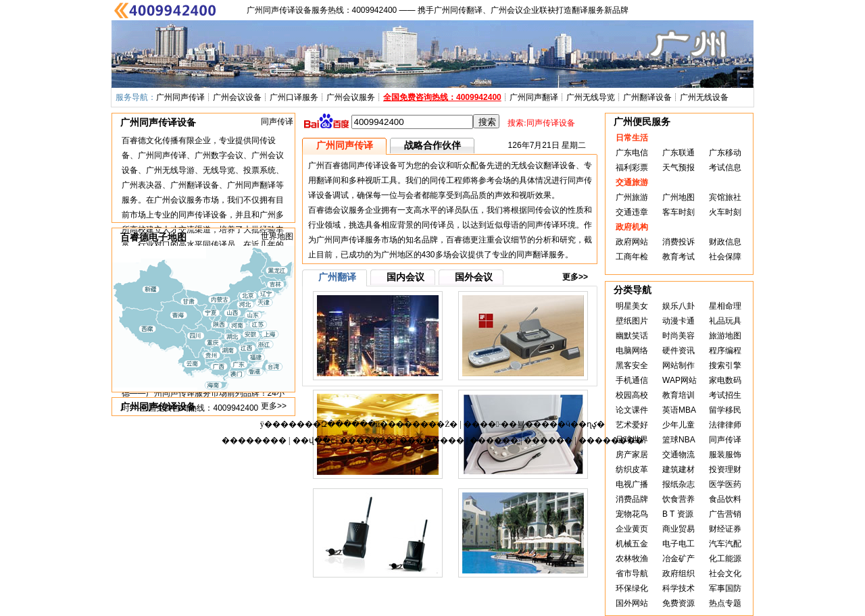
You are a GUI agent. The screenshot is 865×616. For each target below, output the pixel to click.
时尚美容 (678, 336)
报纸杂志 (678, 484)
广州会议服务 (351, 97)
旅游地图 (725, 336)
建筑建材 (678, 469)
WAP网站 (679, 380)
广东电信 (632, 153)
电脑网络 (632, 351)
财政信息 (725, 242)
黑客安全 (632, 365)
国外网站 (632, 603)
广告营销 (725, 514)
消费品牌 (632, 499)
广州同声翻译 (534, 97)
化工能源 (725, 559)
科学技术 (678, 588)
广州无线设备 (704, 97)
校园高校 (632, 395)
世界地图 (277, 236)
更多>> (274, 406)
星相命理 (725, 306)
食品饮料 (725, 499)
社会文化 (725, 573)
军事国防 (725, 588)
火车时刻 (725, 212)
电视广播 (632, 484)
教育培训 (678, 395)
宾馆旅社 (725, 197)
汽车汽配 (725, 544)
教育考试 (678, 257)
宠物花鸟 (632, 514)
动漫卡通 (678, 321)
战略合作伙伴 (432, 145)
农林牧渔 (632, 559)
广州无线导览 (591, 97)
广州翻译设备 (647, 97)
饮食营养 (678, 499)
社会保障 (725, 257)
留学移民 (725, 410)
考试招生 (725, 395)
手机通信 (632, 380)
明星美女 (632, 306)
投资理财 (725, 469)
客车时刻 (678, 212)
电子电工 (678, 544)
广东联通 (678, 153)
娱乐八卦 (678, 306)
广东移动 (725, 153)
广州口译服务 (294, 97)
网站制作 (678, 365)
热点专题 (725, 603)
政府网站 (632, 242)
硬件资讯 (678, 351)
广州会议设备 (237, 97)
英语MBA (679, 410)
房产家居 (632, 455)
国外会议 (474, 277)
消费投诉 (678, 242)
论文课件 (632, 410)
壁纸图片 (632, 321)
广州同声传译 (180, 97)
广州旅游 (632, 197)
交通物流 (678, 455)
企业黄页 (632, 529)
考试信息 (725, 168)
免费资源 (678, 603)
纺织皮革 (632, 469)
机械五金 (632, 544)
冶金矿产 (678, 559)
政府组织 (678, 573)
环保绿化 (632, 588)
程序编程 (725, 351)
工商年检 (632, 257)
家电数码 (725, 380)
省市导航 (632, 573)
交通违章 (632, 212)
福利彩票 (632, 168)
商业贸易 (678, 529)
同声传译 (277, 122)
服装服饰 (725, 455)
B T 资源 (678, 514)
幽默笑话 (632, 336)
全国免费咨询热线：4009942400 (442, 97)
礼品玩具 (725, 321)
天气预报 (678, 168)
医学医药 (725, 484)
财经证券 (725, 529)
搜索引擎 (725, 365)
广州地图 (678, 197)
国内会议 (405, 277)
